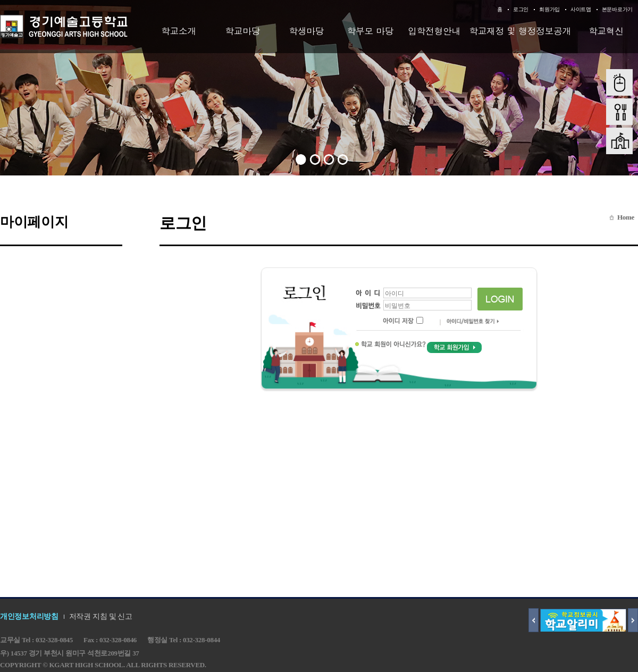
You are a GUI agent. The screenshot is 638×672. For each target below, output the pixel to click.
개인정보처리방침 (29, 616)
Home (626, 217)
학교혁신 (606, 31)
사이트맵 (581, 9)
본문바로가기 (617, 9)
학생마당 (306, 31)
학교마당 (242, 31)
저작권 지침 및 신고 (101, 616)
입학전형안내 (434, 31)
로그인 (521, 9)
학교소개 (179, 31)
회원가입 (549, 9)
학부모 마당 (371, 31)
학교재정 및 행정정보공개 (520, 31)
